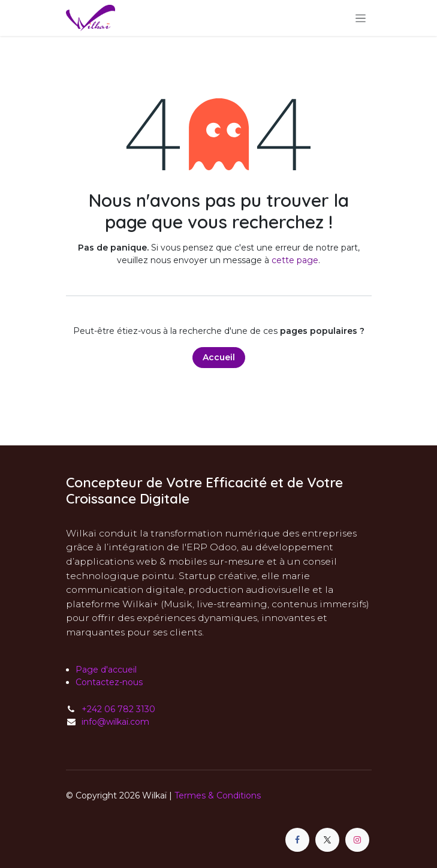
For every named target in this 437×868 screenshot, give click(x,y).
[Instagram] (357, 840)
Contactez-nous (109, 682)
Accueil (219, 357)
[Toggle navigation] (361, 18)
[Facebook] (297, 840)
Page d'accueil (106, 670)
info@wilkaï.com (115, 722)
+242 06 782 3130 (118, 709)
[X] (327, 840)
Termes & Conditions (218, 795)
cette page (295, 260)
